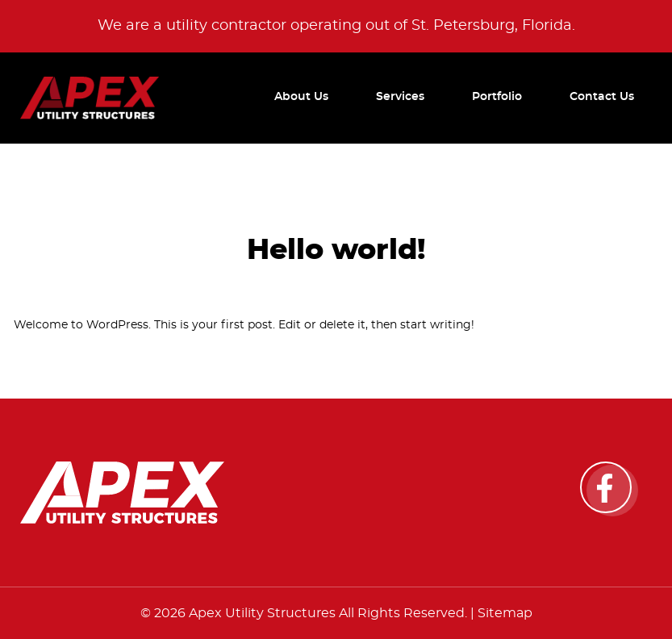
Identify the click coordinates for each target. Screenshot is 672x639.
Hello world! (336, 251)
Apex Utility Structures (262, 613)
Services (400, 97)
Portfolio (497, 97)
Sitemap (505, 613)
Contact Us (602, 97)
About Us (301, 97)
